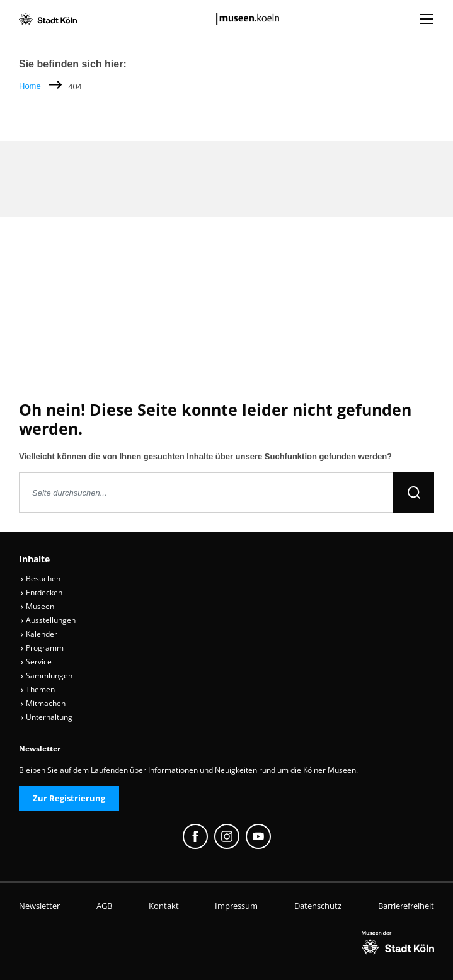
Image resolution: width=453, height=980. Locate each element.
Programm (42, 648)
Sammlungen (46, 675)
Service (36, 662)
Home (30, 86)
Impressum (236, 906)
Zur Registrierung (69, 798)
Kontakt (164, 906)
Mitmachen (43, 703)
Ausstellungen (48, 620)
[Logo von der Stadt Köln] (48, 19)
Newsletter (39, 906)
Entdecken (41, 592)
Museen (37, 606)
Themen (37, 689)
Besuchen (40, 578)
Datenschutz (318, 906)
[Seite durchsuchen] (206, 493)
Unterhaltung (46, 717)
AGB (104, 906)
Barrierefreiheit (406, 906)
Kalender (39, 634)
